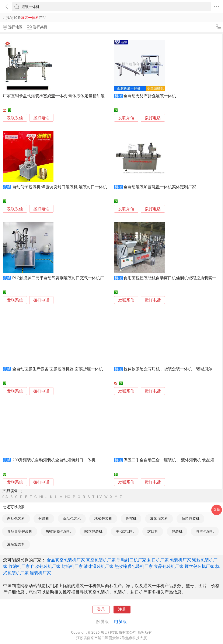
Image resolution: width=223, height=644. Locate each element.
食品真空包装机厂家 (66, 560)
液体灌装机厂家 (99, 566)
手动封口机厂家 (132, 560)
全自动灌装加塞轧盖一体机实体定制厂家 (160, 187)
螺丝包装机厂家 (199, 566)
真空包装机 (205, 531)
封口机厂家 (158, 560)
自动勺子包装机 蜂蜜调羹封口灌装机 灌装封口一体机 (60, 187)
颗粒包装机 (190, 519)
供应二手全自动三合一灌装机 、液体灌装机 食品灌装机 (173, 460)
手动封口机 (125, 531)
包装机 (177, 531)
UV (99, 497)
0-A (5, 497)
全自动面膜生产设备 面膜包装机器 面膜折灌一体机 (58, 369)
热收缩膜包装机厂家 (134, 566)
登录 (101, 609)
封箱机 (44, 519)
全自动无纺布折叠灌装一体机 (150, 96)
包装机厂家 (180, 560)
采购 (217, 510)
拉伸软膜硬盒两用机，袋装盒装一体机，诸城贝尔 (168, 369)
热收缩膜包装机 (58, 531)
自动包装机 (16, 519)
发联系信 (15, 118)
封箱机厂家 (72, 566)
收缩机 (131, 519)
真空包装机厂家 (101, 560)
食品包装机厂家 (169, 566)
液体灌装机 (159, 519)
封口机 (153, 531)
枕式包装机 (103, 519)
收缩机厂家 (19, 566)
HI (41, 497)
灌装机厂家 (40, 573)
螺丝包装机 (93, 531)
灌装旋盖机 (16, 544)
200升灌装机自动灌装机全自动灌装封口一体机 (54, 460)
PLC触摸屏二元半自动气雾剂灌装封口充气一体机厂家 (60, 278)
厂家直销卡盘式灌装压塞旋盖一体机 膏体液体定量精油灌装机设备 (62, 96)
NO (68, 497)
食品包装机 (72, 519)
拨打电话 (41, 118)
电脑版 (121, 622)
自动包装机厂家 (46, 566)
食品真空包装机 (20, 531)
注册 (122, 609)
